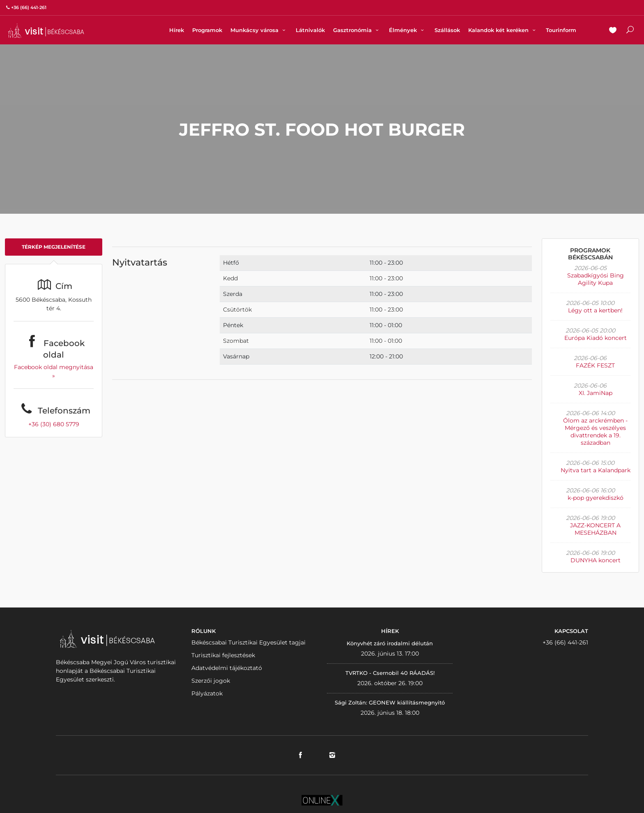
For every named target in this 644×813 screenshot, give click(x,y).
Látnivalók (310, 30)
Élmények (407, 30)
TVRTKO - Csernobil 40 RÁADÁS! (390, 673)
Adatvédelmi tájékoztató (227, 668)
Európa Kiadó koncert (596, 338)
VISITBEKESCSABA (46, 31)
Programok (207, 30)
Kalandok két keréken (503, 30)
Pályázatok (207, 693)
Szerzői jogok (211, 681)
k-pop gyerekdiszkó (596, 498)
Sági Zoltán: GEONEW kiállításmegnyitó (390, 702)
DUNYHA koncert (596, 560)
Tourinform (561, 30)
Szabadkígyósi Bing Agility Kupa (596, 279)
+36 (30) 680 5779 (54, 424)
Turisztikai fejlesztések (223, 655)
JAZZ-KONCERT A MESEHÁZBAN (595, 529)
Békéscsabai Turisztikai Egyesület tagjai (248, 642)
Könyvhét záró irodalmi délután (390, 643)
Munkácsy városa (259, 30)
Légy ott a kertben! (595, 310)
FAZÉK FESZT (595, 365)
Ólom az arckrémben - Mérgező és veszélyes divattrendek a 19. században (595, 432)
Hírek (177, 30)
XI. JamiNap (596, 393)
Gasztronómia (357, 30)
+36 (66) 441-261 (565, 642)
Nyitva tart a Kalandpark (596, 470)
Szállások (447, 30)
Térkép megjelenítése (54, 247)
